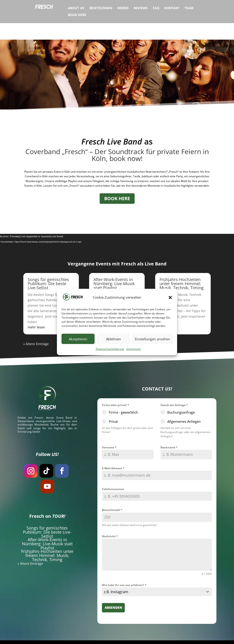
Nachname (169, 431)
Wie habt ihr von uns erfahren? (124, 569)
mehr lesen (36, 311)
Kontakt (172, 8)
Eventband (74, 637)
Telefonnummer (113, 473)
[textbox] (153, 576)
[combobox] (157, 576)
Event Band (64, 401)
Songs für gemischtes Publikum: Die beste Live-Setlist (48, 267)
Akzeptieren (78, 339)
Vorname (109, 431)
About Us (76, 8)
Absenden (113, 591)
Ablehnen (113, 339)
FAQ (156, 8)
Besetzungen (101, 8)
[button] (170, 297)
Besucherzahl (112, 494)
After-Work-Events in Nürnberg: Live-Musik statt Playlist (114, 267)
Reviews (141, 8)
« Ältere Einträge (36, 327)
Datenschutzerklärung (110, 349)
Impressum (134, 349)
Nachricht (110, 520)
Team (189, 8)
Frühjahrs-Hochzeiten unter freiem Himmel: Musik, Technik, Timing (182, 267)
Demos (123, 8)
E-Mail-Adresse (113, 452)
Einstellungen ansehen (152, 339)
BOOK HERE (117, 182)
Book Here (77, 15)
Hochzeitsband (96, 637)
